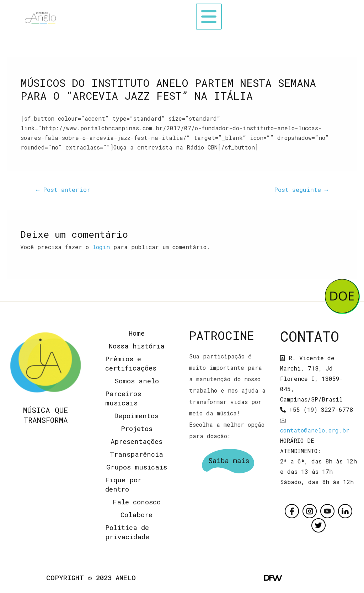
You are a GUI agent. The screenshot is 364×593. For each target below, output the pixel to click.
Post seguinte (301, 190)
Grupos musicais (137, 467)
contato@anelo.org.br (315, 430)
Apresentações (136, 441)
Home (137, 333)
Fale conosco (137, 502)
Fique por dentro (123, 484)
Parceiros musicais (123, 398)
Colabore (136, 515)
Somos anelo (137, 381)
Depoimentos (136, 416)
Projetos (137, 428)
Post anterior (63, 190)
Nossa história (137, 346)
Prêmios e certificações (131, 363)
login (101, 247)
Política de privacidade (127, 532)
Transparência (136, 454)
